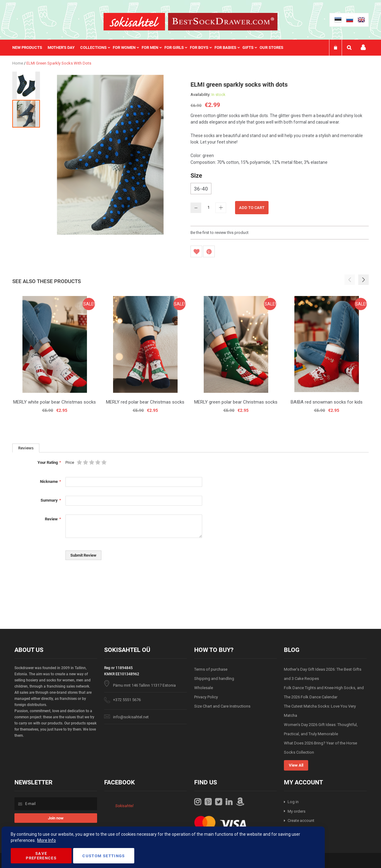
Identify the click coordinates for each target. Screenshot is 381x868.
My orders (297, 811)
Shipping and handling (214, 679)
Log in (293, 802)
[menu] (151, 48)
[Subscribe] (56, 818)
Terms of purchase (211, 669)
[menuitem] (30, 48)
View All (296, 765)
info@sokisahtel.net (131, 717)
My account (363, 47)
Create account (301, 821)
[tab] (26, 448)
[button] (26, 85)
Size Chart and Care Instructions (222, 706)
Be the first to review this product (220, 233)
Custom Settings (104, 856)
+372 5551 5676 (127, 700)
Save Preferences (41, 856)
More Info (47, 840)
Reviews (26, 448)
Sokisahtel (124, 806)
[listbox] (280, 189)
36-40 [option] (201, 189)
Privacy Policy (206, 697)
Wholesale (204, 688)
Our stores (271, 47)
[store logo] (134, 22)
